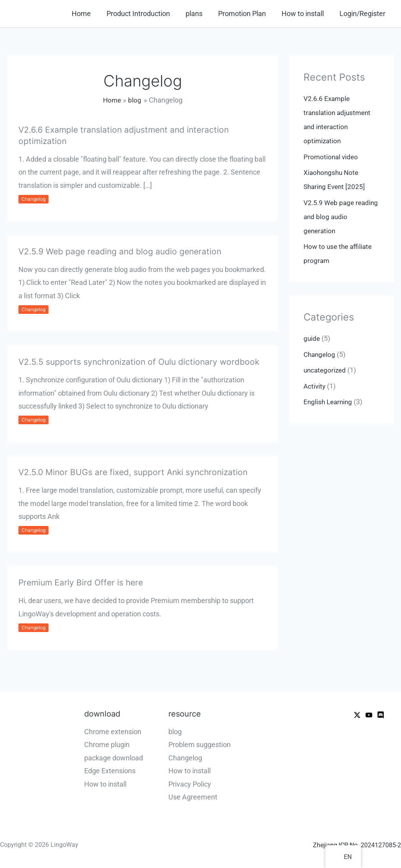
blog (175, 732)
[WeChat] (381, 715)
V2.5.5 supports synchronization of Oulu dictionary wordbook (143, 362)
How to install (305, 14)
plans (200, 14)
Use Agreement (193, 797)
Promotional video (332, 157)
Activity (315, 386)
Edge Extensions (110, 771)
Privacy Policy (190, 784)
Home (90, 14)
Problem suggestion (200, 745)
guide (312, 338)
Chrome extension (113, 732)
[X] (357, 715)
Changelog (33, 199)
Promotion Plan (246, 14)
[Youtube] (369, 715)
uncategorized (326, 370)
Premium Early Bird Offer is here (83, 582)
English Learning (329, 402)
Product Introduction (145, 14)
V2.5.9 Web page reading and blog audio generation (123, 251)
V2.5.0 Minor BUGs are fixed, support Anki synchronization (137, 472)
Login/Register (363, 14)
